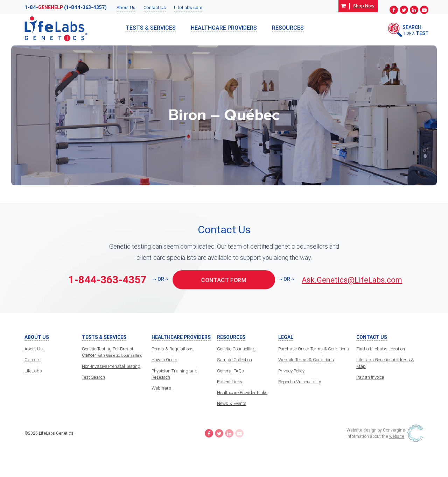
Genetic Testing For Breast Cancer (112, 352)
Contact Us (155, 8)
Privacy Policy (291, 371)
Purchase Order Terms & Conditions (314, 349)
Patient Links (230, 382)
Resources (288, 28)
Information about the (375, 436)
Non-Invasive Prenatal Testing (111, 366)
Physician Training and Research (174, 374)
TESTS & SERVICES (151, 28)
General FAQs (230, 371)
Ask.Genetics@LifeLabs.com (352, 280)
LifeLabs (33, 371)
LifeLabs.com (188, 8)
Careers (33, 360)
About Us (126, 8)
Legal (286, 337)
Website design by (376, 430)
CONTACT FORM (224, 280)
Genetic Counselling (236, 349)
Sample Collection (234, 360)
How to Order (164, 360)
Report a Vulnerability (300, 382)
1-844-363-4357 (107, 280)
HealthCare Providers (224, 28)
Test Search (93, 377)
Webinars (161, 388)
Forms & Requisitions (173, 349)
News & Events (232, 403)
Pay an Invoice (370, 377)
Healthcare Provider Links (242, 393)
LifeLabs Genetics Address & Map (385, 363)
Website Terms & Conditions (306, 360)
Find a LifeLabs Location (381, 349)
